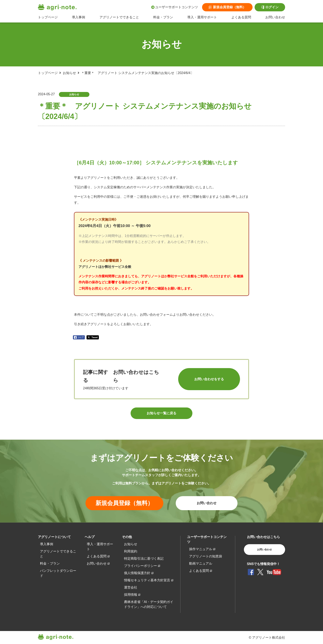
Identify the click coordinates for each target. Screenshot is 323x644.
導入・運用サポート (202, 17)
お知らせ (69, 73)
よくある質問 (241, 17)
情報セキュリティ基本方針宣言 (147, 580)
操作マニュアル (201, 549)
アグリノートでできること (119, 17)
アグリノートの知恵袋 (206, 556)
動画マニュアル (201, 563)
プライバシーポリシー (140, 566)
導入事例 (78, 17)
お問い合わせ (275, 17)
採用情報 (131, 595)
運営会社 (131, 587)
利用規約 (131, 551)
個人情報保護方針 (137, 573)
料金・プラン (163, 17)
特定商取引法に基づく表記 (144, 559)
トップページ (48, 17)
